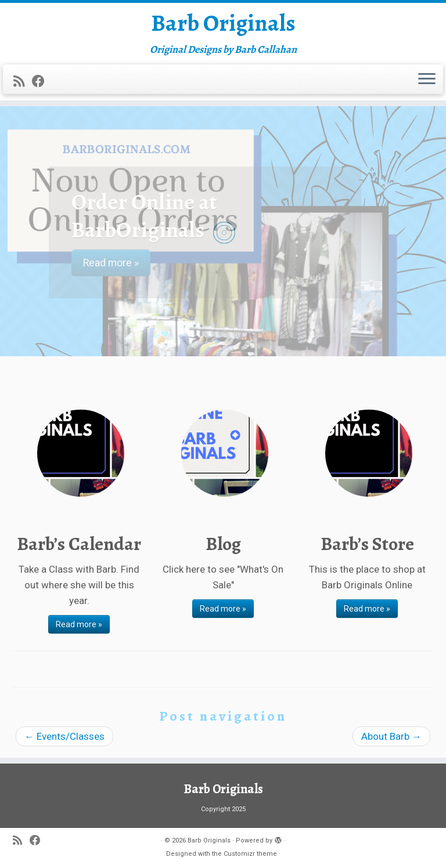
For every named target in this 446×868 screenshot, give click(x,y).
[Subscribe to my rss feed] (23, 81)
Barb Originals (223, 23)
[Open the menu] (427, 79)
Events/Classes (64, 736)
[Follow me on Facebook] (42, 81)
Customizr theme (250, 854)
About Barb (391, 736)
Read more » (79, 624)
